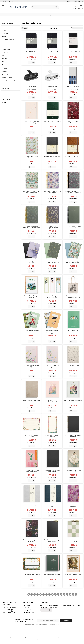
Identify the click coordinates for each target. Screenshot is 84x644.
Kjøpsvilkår (27, 607)
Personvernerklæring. (53, 625)
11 (61, 594)
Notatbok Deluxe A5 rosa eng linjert (32, 366)
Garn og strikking (36, 15)
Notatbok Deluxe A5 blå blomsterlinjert (32, 157)
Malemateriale (5, 15)
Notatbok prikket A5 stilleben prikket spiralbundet (32, 471)
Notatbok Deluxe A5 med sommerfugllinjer (73, 366)
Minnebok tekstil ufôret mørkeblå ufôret (52, 506)
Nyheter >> (4, 1)
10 (58, 594)
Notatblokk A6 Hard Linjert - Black (73, 52)
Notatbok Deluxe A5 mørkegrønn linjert (52, 122)
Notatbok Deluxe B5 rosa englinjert (52, 366)
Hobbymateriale (21, 15)
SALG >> (11, 1)
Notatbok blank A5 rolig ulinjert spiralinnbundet (73, 471)
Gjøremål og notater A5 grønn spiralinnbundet (73, 227)
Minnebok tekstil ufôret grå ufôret (32, 505)
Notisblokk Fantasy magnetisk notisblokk (52, 436)
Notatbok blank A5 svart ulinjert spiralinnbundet (52, 471)
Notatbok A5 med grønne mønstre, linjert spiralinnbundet (32, 227)
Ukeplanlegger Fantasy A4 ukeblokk (32, 436)
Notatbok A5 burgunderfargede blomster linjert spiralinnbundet (73, 192)
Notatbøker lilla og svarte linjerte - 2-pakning (32, 262)
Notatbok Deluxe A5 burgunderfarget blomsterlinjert (73, 122)
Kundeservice (28, 606)
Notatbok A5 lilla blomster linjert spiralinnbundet (52, 192)
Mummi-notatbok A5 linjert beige (31, 400)
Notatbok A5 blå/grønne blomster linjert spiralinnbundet (31, 192)
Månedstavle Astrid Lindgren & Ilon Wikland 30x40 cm (32, 297)
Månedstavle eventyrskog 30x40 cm (73, 575)
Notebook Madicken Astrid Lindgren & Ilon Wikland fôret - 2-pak (52, 332)
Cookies (26, 611)
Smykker (51, 15)
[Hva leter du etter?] (45, 7)
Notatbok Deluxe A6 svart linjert (52, 156)
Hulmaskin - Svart (32, 87)
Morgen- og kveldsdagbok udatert (73, 400)
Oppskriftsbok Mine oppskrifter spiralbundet (52, 575)
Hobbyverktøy (64, 15)
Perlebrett (72, 15)
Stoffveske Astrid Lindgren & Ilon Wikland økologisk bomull (73, 297)
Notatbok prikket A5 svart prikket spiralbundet (73, 436)
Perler (57, 15)
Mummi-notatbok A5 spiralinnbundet (73, 331)
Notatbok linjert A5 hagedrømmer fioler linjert (73, 506)
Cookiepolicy (28, 609)
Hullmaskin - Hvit (52, 87)
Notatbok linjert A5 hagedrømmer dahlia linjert (31, 541)
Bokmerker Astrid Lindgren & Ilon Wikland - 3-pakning (52, 297)
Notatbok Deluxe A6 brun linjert (73, 156)
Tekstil (29, 15)
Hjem (3, 18)
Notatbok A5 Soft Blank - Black (52, 52)
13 (67, 594)
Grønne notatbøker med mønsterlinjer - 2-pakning (52, 262)
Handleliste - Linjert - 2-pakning (73, 87)
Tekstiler (45, 15)
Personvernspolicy (29, 612)
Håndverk (13, 15)
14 (70, 594)
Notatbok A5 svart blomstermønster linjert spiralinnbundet (52, 227)
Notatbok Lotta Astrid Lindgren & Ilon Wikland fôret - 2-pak (31, 331)
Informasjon (69, 1)
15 (73, 594)
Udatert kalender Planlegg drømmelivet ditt (52, 401)
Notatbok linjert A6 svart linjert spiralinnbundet (52, 541)
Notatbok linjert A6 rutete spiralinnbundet (73, 541)
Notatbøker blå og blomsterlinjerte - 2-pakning (73, 262)
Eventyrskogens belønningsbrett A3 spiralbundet (32, 575)
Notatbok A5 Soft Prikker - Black (32, 52)
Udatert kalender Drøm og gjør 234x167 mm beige (32, 122)
